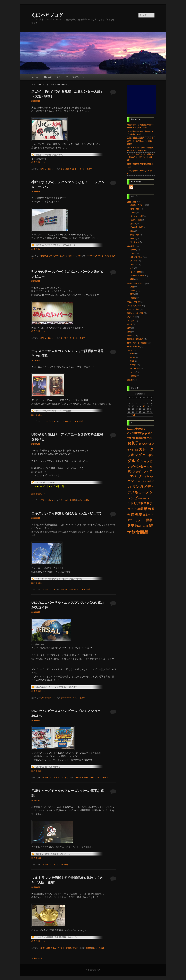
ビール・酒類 (136, 272)
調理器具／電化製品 (135, 339)
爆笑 (129, 328)
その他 (133, 298)
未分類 (130, 380)
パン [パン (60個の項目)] (131, 481)
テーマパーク (92, 256)
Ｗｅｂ (130, 350)
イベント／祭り (62, 778)
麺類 (132, 279)
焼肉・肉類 (135, 235)
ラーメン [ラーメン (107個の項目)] (146, 492)
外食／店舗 (45, 948)
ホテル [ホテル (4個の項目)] (146, 481)
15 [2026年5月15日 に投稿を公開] (144, 406)
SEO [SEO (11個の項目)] (150, 433)
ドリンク (134, 264)
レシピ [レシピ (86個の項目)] (133, 498)
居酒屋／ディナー (73, 948)
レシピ (133, 291)
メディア (131, 317)
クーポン (131, 336)
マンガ (101, 256)
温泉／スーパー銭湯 (135, 313)
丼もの (133, 224)
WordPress (135, 368)
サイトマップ (62, 77)
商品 (132, 294)
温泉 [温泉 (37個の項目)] (149, 520)
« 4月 (133, 415)
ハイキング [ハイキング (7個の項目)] (148, 476)
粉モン (133, 239)
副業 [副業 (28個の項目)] (140, 509)
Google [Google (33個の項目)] (140, 429)
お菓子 (133, 250)
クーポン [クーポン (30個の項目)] (148, 455)
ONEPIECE (79, 778)
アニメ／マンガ (55, 256)
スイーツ (134, 261)
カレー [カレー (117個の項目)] (144, 449)
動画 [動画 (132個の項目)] (147, 509)
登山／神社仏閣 (133, 347)
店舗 (132, 287)
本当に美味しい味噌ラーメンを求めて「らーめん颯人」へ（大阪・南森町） (140, 141)
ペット (130, 324)
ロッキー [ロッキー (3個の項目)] (142, 499)
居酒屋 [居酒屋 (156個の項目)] (136, 514)
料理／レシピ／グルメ (136, 284)
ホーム (35, 77)
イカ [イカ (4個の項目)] (136, 450)
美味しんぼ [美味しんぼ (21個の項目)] (141, 526)
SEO (132, 361)
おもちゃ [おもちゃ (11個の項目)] (147, 438)
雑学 (74, 500)
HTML (133, 357)
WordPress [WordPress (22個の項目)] (135, 438)
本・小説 (131, 321)
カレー (133, 212)
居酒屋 (88, 948)
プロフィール (78, 77)
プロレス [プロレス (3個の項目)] (138, 481)
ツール (133, 372)
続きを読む (38, 162)
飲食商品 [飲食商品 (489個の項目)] (140, 532)
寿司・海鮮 (135, 209)
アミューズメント (48, 169)
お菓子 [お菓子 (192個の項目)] (133, 443)
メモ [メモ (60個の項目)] (135, 492)
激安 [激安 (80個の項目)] (131, 526)
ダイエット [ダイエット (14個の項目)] (142, 472)
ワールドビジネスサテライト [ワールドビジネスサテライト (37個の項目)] (140, 503)
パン (79, 256)
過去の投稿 (37, 958)
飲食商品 (45, 256)
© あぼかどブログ (93, 970)
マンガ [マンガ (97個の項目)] (138, 487)
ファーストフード (137, 276)
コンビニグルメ (136, 257)
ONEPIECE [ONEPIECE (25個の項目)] (135, 433)
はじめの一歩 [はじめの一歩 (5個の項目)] (145, 444)
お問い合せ (47, 77)
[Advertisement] (142, 100)
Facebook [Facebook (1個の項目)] (131, 429)
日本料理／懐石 (136, 227)
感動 (129, 332)
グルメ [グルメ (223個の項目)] (133, 461)
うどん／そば (136, 220)
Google (133, 365)
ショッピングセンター (70, 169)
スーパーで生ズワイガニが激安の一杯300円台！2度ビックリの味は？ (140, 157)
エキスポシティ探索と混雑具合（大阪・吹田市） (67, 513)
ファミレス (135, 242)
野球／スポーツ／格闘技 (137, 343)
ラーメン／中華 (136, 216)
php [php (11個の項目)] (145, 433)
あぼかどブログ (47, 15)
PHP (132, 354)
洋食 (132, 231)
